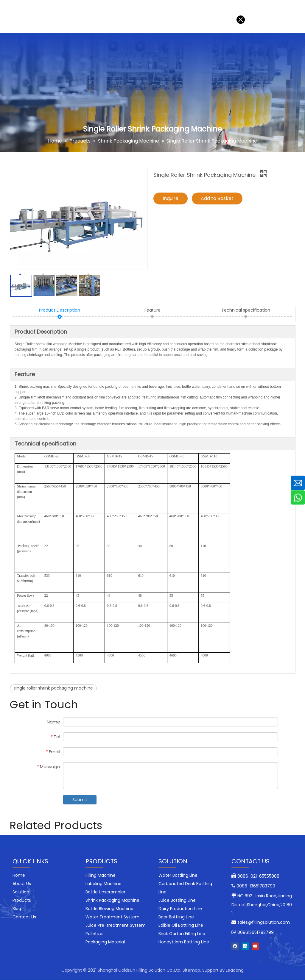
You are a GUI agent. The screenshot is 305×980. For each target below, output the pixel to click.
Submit (80, 800)
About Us (99, 16)
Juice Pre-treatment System (116, 925)
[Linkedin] (245, 946)
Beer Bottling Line (176, 917)
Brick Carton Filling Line (182, 934)
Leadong (235, 970)
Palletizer (95, 934)
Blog (125, 16)
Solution (38, 16)
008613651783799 (256, 932)
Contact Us (153, 16)
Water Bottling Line (178, 875)
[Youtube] (255, 946)
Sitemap (191, 970)
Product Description (60, 311)
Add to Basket (217, 198)
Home (12, 16)
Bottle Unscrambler (105, 892)
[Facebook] (235, 946)
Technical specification (246, 311)
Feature (152, 311)
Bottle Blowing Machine (109, 909)
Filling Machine (101, 875)
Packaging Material (105, 942)
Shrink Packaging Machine (112, 900)
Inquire (171, 198)
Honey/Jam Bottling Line (184, 942)
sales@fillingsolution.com (264, 922)
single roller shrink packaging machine (53, 688)
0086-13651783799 (256, 886)
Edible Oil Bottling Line (181, 925)
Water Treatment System (112, 917)
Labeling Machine (104, 884)
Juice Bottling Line (177, 900)
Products (68, 16)
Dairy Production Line (180, 909)
